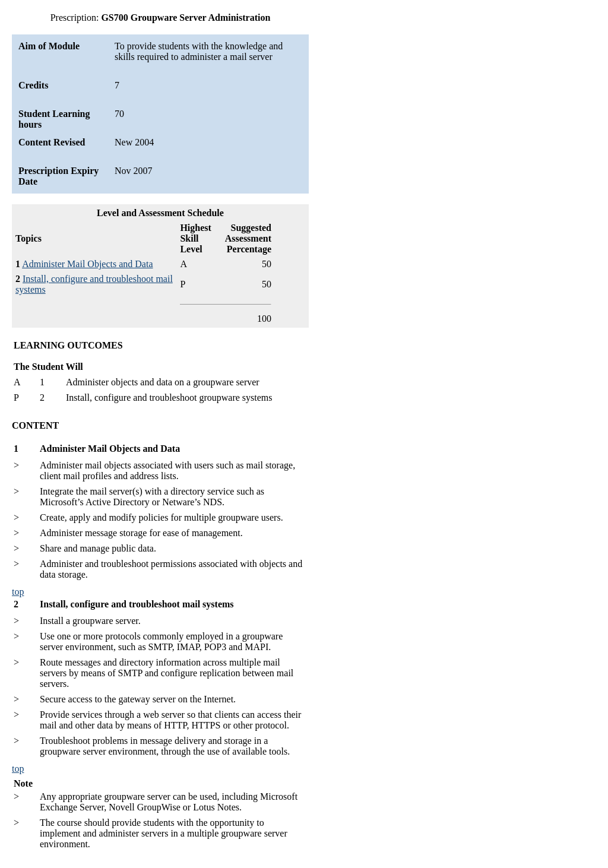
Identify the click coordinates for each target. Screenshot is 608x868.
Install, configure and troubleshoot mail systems (137, 604)
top (18, 592)
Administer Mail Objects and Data (87, 264)
